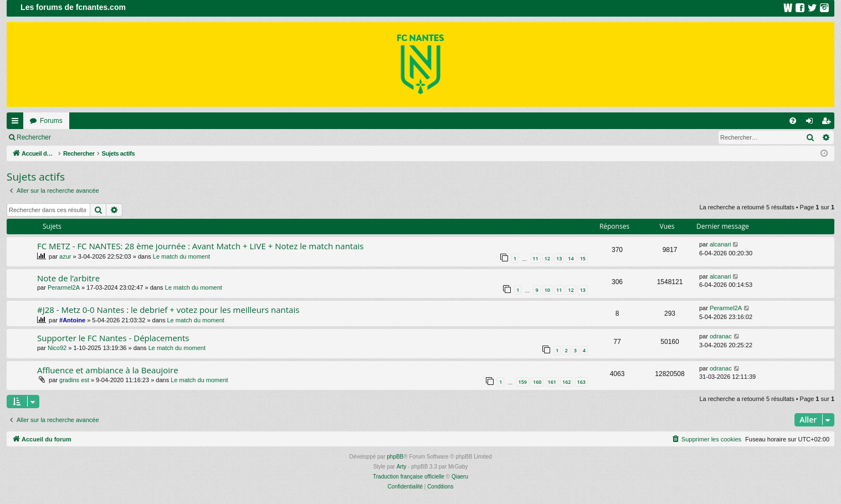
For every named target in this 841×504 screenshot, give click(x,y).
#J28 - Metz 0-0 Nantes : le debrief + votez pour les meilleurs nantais (168, 310)
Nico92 (57, 348)
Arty (402, 467)
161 (552, 382)
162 (566, 382)
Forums (51, 121)
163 (581, 382)
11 (535, 258)
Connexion (83, 137)
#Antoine (72, 320)
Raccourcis (17, 123)
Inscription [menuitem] (829, 123)
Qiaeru (460, 477)
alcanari (721, 244)
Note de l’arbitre (68, 278)
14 (571, 258)
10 (547, 290)
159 (522, 382)
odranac (721, 336)
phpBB (395, 457)
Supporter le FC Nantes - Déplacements (113, 338)
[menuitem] (793, 121)
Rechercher (34, 137)
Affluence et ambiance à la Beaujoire (108, 370)
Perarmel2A (64, 287)
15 (583, 258)
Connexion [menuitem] (812, 123)
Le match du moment (181, 256)
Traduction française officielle (409, 477)
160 (537, 382)
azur (65, 256)
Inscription (130, 137)
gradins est (74, 380)
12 (547, 258)
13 (559, 258)
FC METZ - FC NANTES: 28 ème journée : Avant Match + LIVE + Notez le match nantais (200, 246)
